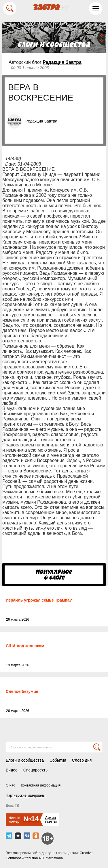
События (58, 760)
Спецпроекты (36, 770)
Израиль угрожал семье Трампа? (39, 600)
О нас (10, 785)
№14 (31, 819)
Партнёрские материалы (26, 795)
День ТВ (12, 806)
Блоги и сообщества (25, 760)
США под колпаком (25, 646)
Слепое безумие (22, 691)
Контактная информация (41, 785)
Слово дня (82, 760)
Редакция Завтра (62, 62)
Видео (12, 770)
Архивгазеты (51, 820)
